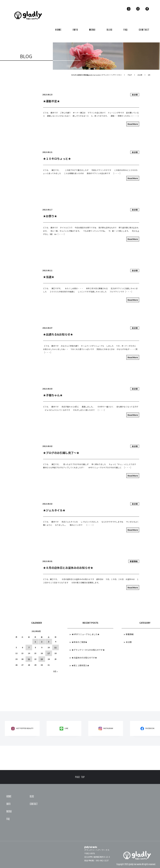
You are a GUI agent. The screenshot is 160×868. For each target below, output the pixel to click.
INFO (75, 30)
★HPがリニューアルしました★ (85, 634)
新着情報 (134, 561)
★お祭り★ (50, 216)
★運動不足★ (51, 101)
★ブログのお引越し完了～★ (61, 453)
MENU (92, 30)
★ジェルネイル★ (54, 510)
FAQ (126, 30)
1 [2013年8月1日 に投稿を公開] (35, 642)
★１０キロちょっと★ (57, 159)
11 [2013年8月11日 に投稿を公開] (55, 647)
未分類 (135, 95)
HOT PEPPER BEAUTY (25, 728)
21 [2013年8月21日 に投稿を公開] (29, 659)
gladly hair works (135, 864)
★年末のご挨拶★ (79, 642)
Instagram (108, 728)
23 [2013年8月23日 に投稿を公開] (42, 659)
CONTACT (144, 30)
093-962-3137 (102, 860)
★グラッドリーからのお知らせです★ (88, 650)
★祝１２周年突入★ (80, 665)
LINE (66, 728)
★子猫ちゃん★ (53, 395)
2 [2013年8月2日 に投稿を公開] (42, 642)
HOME (58, 30)
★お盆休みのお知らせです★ (84, 658)
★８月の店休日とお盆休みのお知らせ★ (68, 568)
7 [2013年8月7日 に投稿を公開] (29, 647)
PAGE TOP (80, 777)
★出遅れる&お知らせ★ (58, 334)
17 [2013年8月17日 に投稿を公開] (49, 653)
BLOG (110, 30)
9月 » (55, 671)
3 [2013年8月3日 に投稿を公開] (49, 642)
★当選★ (49, 277)
